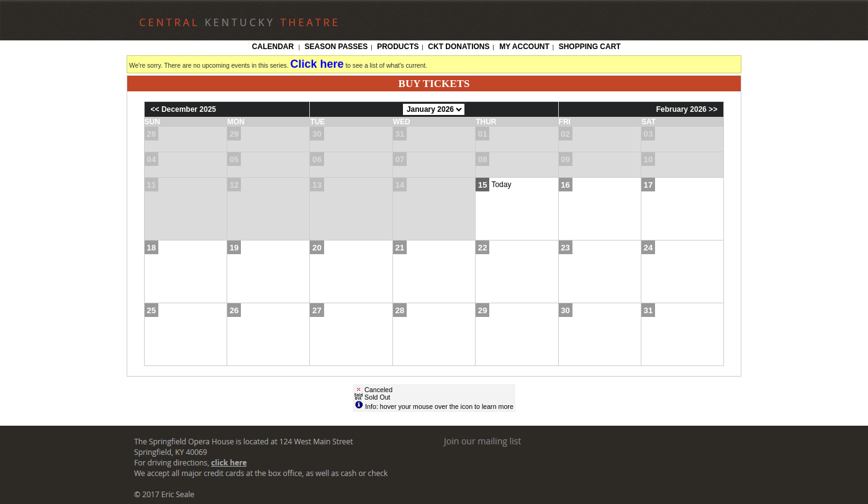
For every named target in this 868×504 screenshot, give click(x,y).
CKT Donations (459, 47)
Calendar (273, 47)
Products (398, 47)
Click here (317, 64)
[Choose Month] (434, 109)
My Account (523, 47)
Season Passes (337, 47)
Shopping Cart (590, 47)
